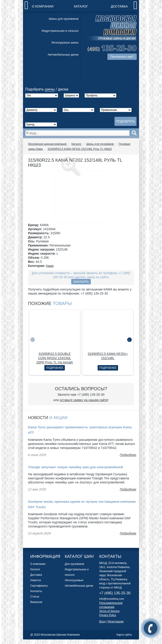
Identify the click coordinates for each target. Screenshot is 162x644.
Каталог (81, 6)
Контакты (36, 591)
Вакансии (36, 602)
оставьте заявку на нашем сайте (84, 400)
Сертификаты (39, 586)
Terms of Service (109, 611)
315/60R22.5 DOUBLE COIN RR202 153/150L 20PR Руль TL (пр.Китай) (55, 358)
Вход (102, 622)
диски (63, 89)
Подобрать (125, 121)
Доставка (119, 6)
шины (50, 89)
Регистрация (116, 622)
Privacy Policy (108, 615)
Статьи (35, 597)
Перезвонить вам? (122, 57)
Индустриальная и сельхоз (60, 31)
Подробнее (55, 368)
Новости (35, 580)
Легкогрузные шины (65, 43)
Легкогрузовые (74, 580)
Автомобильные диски (63, 55)
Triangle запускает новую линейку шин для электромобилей (75, 467)
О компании (43, 6)
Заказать (81, 282)
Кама (50, 266)
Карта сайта (124, 635)
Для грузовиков (75, 564)
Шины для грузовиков (64, 19)
